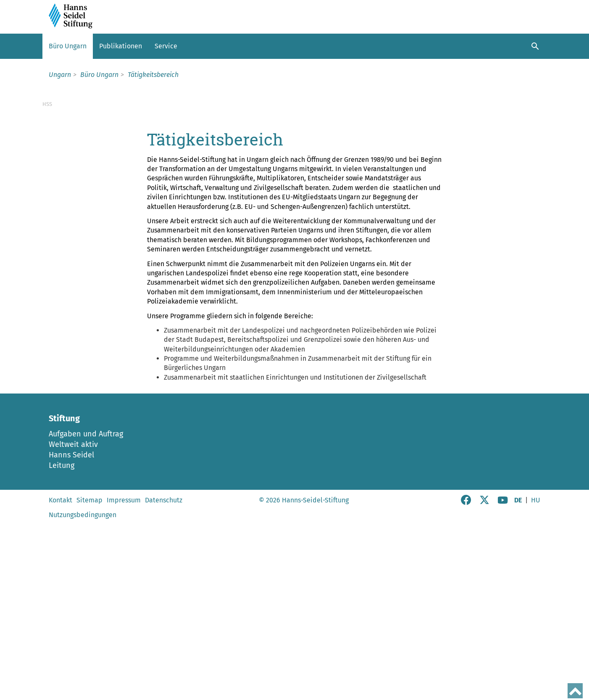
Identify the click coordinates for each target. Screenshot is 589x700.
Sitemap (89, 678)
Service (166, 46)
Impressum (124, 678)
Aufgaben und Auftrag (86, 612)
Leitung (62, 643)
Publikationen (121, 46)
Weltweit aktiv (73, 622)
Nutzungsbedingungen (83, 693)
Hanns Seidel (71, 633)
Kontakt (60, 678)
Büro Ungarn (68, 46)
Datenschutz (164, 678)
